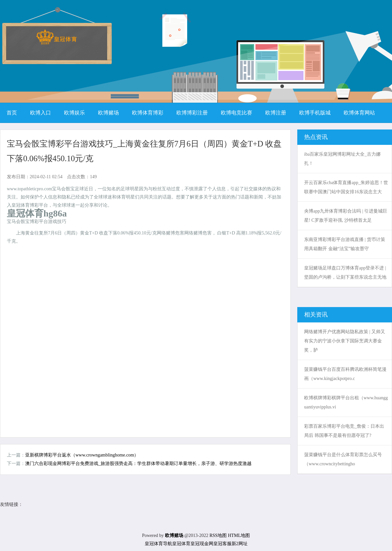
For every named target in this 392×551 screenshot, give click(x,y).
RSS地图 (218, 535)
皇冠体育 (181, 544)
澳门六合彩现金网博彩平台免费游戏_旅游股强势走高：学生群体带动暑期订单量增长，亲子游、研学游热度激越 (138, 464)
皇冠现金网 (202, 544)
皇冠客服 (222, 544)
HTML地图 (239, 535)
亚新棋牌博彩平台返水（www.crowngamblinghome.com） (82, 455)
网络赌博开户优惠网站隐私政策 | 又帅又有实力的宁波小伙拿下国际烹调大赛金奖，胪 (345, 341)
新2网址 (240, 544)
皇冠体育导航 (158, 544)
